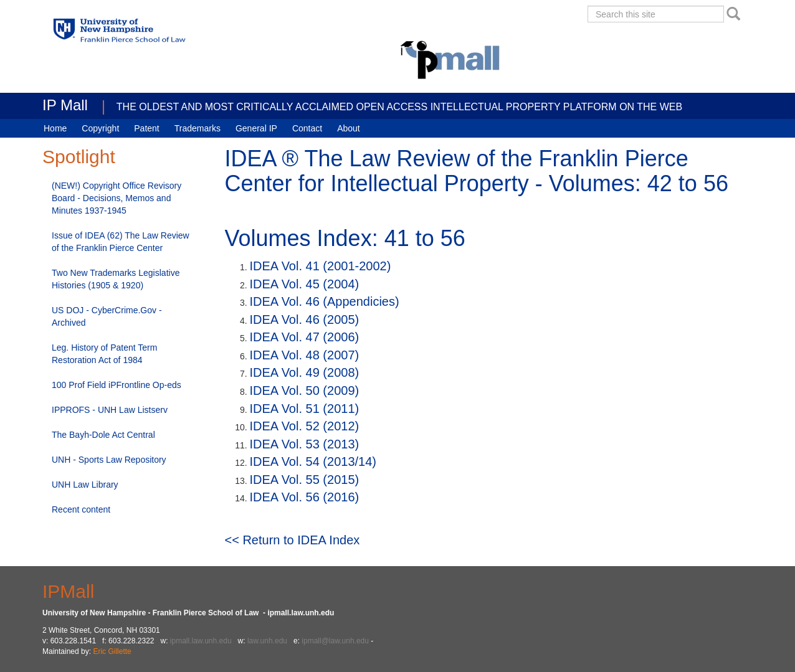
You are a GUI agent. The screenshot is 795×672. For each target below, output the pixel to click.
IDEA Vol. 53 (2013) (305, 444)
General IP (256, 128)
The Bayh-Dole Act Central (103, 435)
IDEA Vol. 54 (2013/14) (313, 461)
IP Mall (65, 105)
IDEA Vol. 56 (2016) (305, 497)
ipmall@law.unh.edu (335, 641)
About (349, 128)
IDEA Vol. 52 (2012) (305, 426)
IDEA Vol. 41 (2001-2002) (321, 266)
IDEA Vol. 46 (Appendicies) (325, 301)
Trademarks (198, 128)
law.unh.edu (267, 641)
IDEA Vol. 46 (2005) (305, 319)
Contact (307, 128)
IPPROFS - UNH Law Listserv (110, 410)
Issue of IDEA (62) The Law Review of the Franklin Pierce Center (121, 242)
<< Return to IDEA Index (293, 540)
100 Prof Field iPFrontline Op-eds (117, 385)
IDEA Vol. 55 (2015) (305, 480)
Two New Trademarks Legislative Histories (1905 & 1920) (116, 279)
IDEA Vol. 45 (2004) (305, 284)
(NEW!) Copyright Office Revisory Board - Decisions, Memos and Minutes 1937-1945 (117, 198)
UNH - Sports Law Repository (109, 460)
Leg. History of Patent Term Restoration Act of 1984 (104, 354)
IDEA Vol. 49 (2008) (305, 372)
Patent (146, 128)
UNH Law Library (85, 485)
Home (55, 128)
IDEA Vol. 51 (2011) (305, 409)
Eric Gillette (112, 651)
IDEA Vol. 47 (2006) (305, 337)
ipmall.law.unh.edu (201, 641)
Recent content (81, 509)
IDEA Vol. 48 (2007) (305, 355)
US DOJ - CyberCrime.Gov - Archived (107, 316)
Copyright (100, 128)
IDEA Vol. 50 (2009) (305, 390)
